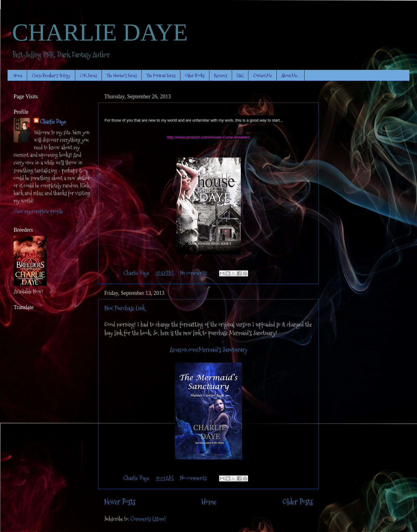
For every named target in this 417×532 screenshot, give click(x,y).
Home (18, 75)
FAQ (240, 75)
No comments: (194, 273)
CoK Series (88, 75)
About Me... (291, 75)
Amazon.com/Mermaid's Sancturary (209, 350)
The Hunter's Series (122, 75)
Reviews (221, 75)
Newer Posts (120, 502)
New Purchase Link (125, 308)
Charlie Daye (53, 122)
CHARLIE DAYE (100, 32)
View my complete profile (38, 211)
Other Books (195, 75)
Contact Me (262, 75)
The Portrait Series (161, 75)
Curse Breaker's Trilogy (51, 75)
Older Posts (297, 502)
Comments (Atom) (148, 519)
